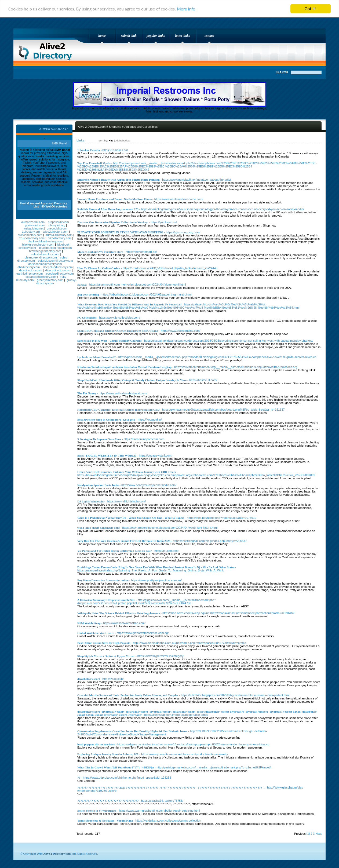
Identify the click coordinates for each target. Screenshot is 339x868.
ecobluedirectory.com (60, 273)
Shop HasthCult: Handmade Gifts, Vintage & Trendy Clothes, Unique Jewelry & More (132, 380)
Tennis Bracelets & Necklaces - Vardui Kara (105, 820)
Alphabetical (123, 141)
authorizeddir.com (33, 222)
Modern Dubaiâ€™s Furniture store (100, 252)
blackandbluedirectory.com (45, 241)
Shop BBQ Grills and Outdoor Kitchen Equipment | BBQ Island (118, 331)
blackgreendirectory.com (38, 245)
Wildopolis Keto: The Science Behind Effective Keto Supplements (119, 613)
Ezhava (82, 285)
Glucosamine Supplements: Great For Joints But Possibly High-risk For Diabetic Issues (132, 731)
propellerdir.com (58, 222)
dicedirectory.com (30, 270)
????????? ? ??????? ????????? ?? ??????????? (108, 801)
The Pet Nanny (87, 393)
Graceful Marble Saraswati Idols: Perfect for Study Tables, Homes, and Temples (128, 695)
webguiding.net (34, 228)
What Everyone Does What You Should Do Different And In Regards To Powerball (129, 304)
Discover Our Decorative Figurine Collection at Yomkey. (113, 222)
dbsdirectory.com (29, 267)
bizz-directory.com (60, 238)
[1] (308, 834)
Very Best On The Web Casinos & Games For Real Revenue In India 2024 (124, 541)
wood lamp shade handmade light (99, 528)
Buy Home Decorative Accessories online (103, 580)
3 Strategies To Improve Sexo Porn (99, 439)
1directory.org (31, 232)
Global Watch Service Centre (96, 633)
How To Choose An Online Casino (99, 268)
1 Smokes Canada (89, 150)
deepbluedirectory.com (58, 267)
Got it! (311, 9)
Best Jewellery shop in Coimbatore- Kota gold (106, 420)
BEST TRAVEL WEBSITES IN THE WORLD (107, 455)
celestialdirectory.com (45, 254)
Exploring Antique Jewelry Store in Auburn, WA (108, 754)
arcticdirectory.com (30, 235)
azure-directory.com (32, 238)
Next (318, 834)
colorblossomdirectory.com (56, 261)
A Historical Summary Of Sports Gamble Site (106, 600)
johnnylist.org (56, 225)
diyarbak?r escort (89, 679)
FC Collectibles (87, 318)
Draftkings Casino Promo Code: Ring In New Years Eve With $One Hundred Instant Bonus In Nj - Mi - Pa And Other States (156, 567)
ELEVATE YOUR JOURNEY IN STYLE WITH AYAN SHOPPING (120, 232)
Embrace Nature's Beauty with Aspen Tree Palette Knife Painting (119, 180)
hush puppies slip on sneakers (96, 744)
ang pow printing (88, 294)
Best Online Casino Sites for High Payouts (104, 643)
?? (79, 778)
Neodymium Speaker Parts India (98, 485)
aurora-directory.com (59, 235)
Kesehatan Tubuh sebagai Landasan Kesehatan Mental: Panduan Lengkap (124, 367)
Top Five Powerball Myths (94, 163)
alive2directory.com (56, 232)
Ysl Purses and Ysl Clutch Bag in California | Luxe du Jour (114, 551)
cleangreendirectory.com (41, 257)
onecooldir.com (57, 228)
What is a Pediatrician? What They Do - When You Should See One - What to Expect (131, 518)
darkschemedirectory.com (45, 264)
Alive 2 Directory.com (47, 50)
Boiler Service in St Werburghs (97, 811)
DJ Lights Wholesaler (91, 501)
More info (186, 9)
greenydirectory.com (50, 280)
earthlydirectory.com (30, 273)
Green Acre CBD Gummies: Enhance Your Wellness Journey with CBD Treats (127, 472)
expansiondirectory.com (41, 277)
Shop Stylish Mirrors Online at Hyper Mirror (106, 656)
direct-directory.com (58, 270)
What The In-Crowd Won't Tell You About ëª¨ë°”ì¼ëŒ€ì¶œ (116, 767)
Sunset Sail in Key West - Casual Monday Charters (109, 341)
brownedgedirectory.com (45, 251)
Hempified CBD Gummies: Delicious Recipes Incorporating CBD (118, 410)
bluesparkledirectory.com (55, 248)
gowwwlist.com (35, 225)
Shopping (115, 127)
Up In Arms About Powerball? (96, 357)
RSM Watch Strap (89, 623)
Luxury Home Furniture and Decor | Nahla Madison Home (114, 199)
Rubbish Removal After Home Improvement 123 (108, 209)
